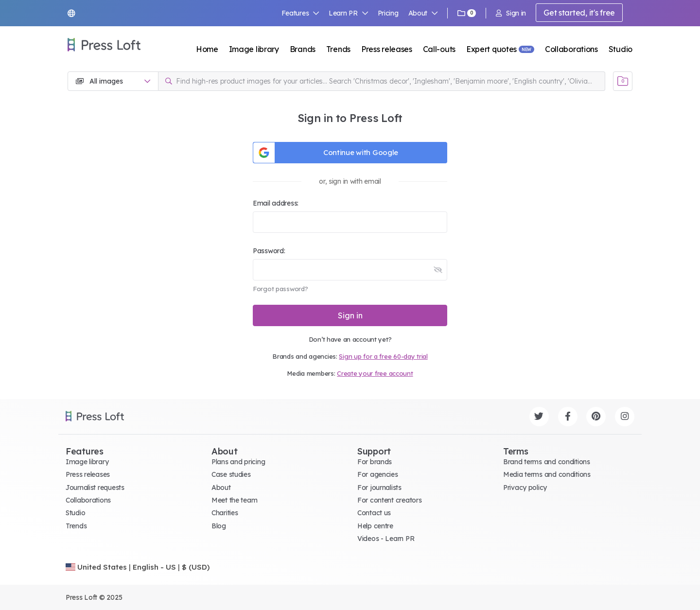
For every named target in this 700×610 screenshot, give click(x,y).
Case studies (231, 474)
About (423, 13)
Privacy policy (525, 488)
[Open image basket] (623, 81)
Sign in (511, 13)
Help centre (375, 526)
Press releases (387, 49)
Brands (303, 49)
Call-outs (439, 49)
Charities (225, 513)
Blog (219, 526)
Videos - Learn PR (386, 539)
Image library (254, 49)
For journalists (379, 488)
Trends (338, 49)
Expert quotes (491, 49)
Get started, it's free (579, 13)
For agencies (378, 474)
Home (207, 49)
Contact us (374, 513)
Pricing (388, 13)
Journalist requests (95, 488)
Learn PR (348, 13)
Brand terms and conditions (547, 462)
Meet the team (234, 500)
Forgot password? (280, 289)
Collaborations (571, 49)
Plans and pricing (238, 462)
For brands (375, 462)
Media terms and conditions (547, 474)
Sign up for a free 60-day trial (383, 356)
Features (300, 13)
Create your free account (375, 373)
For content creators (389, 500)
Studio (621, 49)
